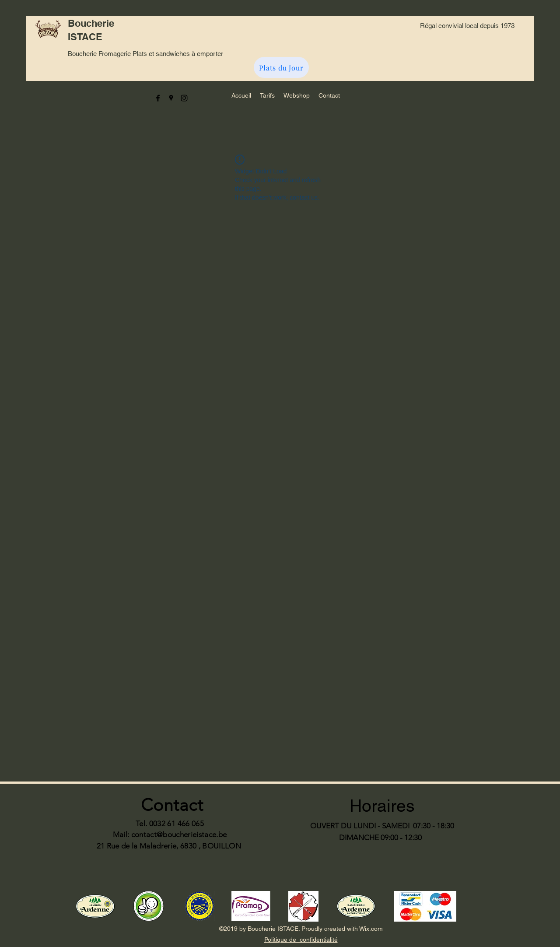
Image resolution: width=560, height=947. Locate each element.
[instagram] (184, 98)
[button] (267, 95)
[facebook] (158, 98)
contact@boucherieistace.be (179, 834)
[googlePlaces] (171, 98)
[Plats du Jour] (281, 67)
